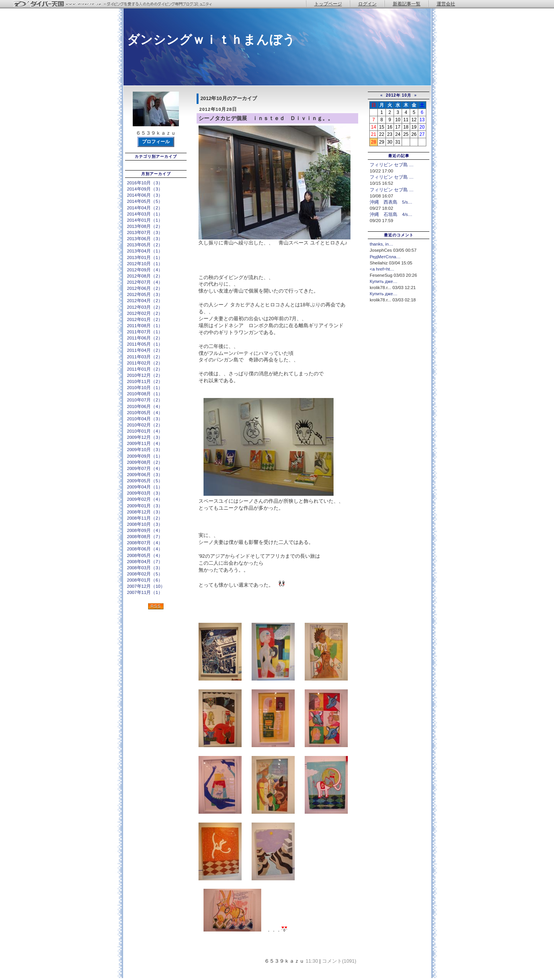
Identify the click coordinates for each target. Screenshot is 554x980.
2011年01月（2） (145, 369)
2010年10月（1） (145, 388)
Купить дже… (384, 281)
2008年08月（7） (145, 537)
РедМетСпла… (385, 257)
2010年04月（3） (145, 419)
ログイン (367, 4)
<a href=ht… (382, 269)
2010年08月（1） (145, 394)
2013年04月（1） (145, 251)
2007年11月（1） (145, 592)
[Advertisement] (399, 357)
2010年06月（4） (145, 406)
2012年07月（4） (145, 282)
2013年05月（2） (145, 245)
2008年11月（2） (145, 518)
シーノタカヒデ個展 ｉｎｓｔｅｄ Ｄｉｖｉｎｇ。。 (266, 118)
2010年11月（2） (145, 381)
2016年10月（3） (145, 183)
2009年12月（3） (145, 437)
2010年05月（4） (145, 413)
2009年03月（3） (145, 493)
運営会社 (446, 4)
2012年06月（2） (145, 288)
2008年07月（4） (145, 543)
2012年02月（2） (145, 313)
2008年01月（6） (145, 580)
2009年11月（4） (145, 443)
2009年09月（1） (145, 456)
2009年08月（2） (145, 462)
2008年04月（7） (145, 562)
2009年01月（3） (145, 506)
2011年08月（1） (145, 326)
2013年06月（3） (145, 239)
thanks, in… (381, 244)
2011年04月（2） (145, 350)
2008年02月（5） (145, 574)
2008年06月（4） (145, 549)
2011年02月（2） (145, 363)
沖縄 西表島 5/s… (391, 202)
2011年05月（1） (145, 344)
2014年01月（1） (145, 220)
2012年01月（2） (145, 319)
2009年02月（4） (145, 499)
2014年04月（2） (145, 208)
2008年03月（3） (145, 568)
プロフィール (156, 142)
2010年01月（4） (145, 431)
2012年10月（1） (145, 264)
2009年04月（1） (145, 487)
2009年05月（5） (145, 481)
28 (373, 142)
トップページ (328, 4)
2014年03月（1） (145, 214)
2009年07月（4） (145, 468)
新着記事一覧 (407, 4)
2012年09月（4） (145, 270)
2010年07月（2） (145, 400)
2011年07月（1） (145, 332)
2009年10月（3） (145, 450)
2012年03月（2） (145, 307)
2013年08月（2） (145, 226)
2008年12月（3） (145, 512)
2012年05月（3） (145, 294)
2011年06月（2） (145, 338)
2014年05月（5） (145, 201)
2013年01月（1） (145, 258)
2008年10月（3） (145, 524)
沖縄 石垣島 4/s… (391, 214)
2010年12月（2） (145, 375)
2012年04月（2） (145, 301)
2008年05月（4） (145, 555)
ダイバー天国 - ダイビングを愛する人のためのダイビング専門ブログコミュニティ (117, 4)
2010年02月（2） (145, 425)
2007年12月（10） (146, 586)
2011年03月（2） (145, 357)
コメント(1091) (339, 961)
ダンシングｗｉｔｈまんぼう (211, 40)
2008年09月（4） (145, 530)
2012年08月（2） (145, 276)
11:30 (312, 961)
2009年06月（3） (145, 475)
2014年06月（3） (145, 195)
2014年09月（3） (145, 189)
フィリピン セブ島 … (392, 165)
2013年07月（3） (145, 232)
